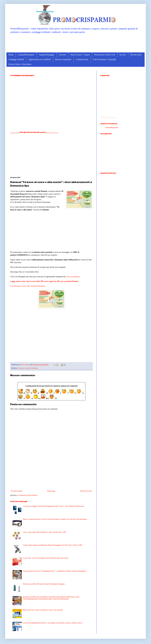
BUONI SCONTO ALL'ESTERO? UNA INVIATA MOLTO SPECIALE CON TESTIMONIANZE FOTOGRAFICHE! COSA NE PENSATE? (51, 598)
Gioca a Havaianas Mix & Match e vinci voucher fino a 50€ (44, 532)
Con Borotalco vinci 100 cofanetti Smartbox (28, 286)
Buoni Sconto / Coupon (80, 55)
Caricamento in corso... (109, 117)
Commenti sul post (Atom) (28, 495)
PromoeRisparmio (112, 128)
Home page (51, 491)
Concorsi (63, 55)
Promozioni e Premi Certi (105, 55)
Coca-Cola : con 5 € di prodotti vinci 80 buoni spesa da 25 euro (46, 558)
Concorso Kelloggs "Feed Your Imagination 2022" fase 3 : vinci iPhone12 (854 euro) (54, 506)
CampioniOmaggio (47, 55)
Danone (77, 276)
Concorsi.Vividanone (31, 368)
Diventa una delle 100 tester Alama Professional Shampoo (44, 584)
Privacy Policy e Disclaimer (20, 64)
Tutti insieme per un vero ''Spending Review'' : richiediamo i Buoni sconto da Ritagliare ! (55, 571)
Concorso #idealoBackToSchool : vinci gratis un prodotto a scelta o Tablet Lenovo (53, 623)
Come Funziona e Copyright (104, 59)
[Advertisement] (75, 43)
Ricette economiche (63, 59)
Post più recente (17, 491)
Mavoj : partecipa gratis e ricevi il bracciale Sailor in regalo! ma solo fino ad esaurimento (55, 519)
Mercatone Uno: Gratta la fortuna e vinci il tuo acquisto (43, 610)
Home (11, 55)
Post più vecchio (86, 491)
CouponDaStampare (26, 55)
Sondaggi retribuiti (16, 59)
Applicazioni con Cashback (40, 59)
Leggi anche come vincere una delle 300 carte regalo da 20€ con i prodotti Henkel (44, 281)
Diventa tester (136, 55)
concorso (70, 276)
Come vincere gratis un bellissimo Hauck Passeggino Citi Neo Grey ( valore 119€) (53, 545)
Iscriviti (123, 55)
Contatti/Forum (82, 59)
